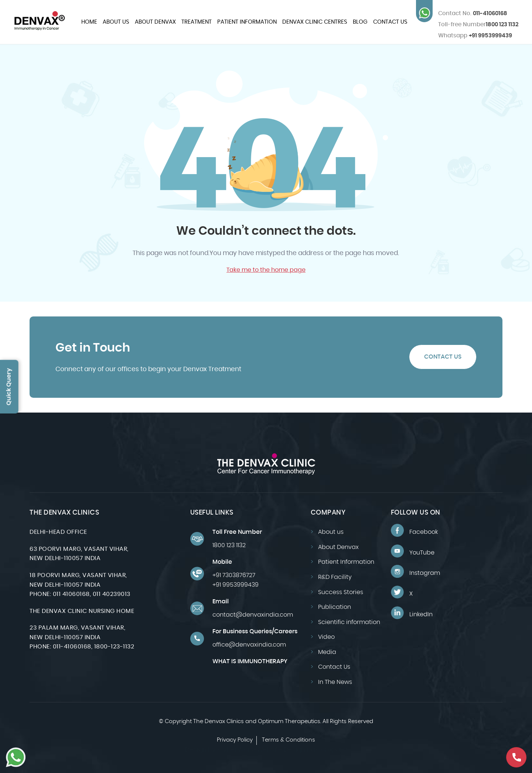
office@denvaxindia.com (249, 645)
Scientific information (349, 622)
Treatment (197, 22)
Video (326, 637)
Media (327, 652)
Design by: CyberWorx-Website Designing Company (266, 750)
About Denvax (155, 22)
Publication (335, 607)
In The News (335, 682)
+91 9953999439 (475, 36)
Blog (360, 22)
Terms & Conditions (289, 740)
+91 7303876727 (234, 575)
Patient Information (247, 22)
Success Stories (341, 592)
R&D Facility (335, 577)
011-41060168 (473, 13)
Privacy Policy (235, 740)
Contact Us (390, 22)
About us (116, 22)
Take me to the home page (266, 270)
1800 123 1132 (502, 25)
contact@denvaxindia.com (253, 615)
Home (89, 22)
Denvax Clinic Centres (315, 22)
